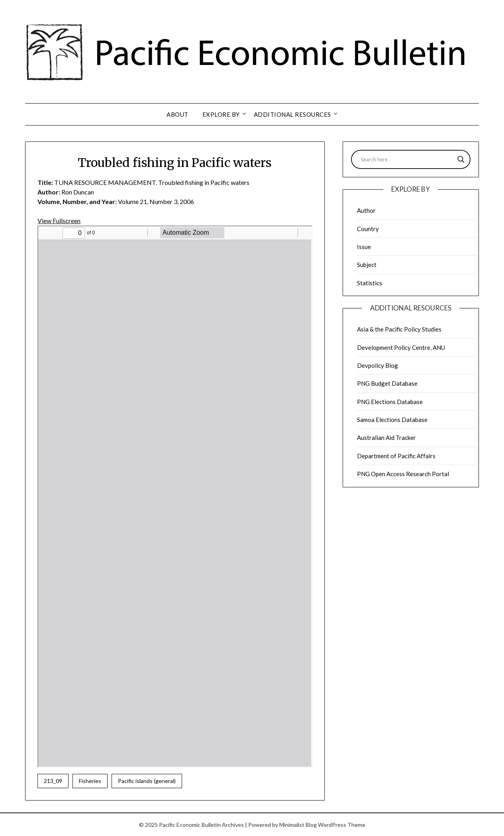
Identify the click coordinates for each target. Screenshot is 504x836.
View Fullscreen (59, 221)
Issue (364, 247)
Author (366, 210)
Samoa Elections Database (392, 420)
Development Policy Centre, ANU (401, 347)
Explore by (221, 114)
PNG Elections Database (390, 402)
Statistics (370, 283)
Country (368, 229)
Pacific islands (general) (147, 781)
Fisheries (90, 781)
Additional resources (292, 114)
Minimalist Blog (298, 825)
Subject (367, 265)
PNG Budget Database (387, 383)
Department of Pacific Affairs (396, 456)
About (177, 114)
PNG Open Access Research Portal (403, 474)
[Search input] (407, 159)
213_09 (53, 781)
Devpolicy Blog (378, 365)
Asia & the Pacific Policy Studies (399, 329)
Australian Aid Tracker (386, 438)
